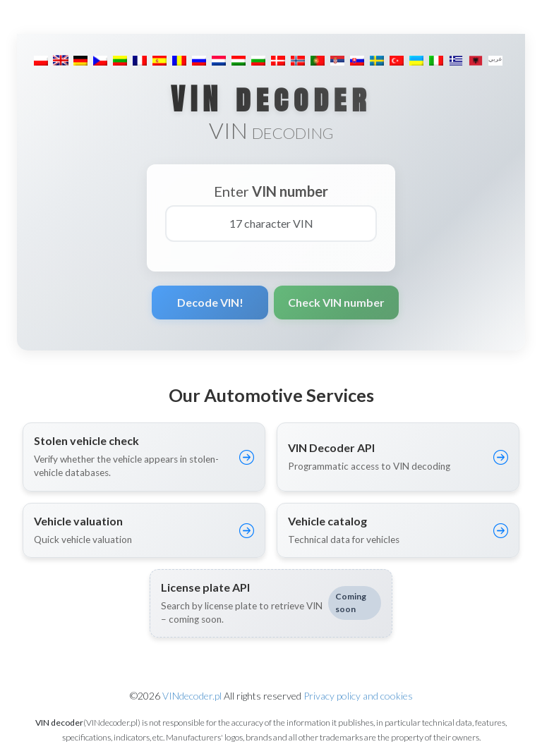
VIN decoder (271, 99)
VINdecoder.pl (192, 696)
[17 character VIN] (271, 224)
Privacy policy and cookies (358, 696)
